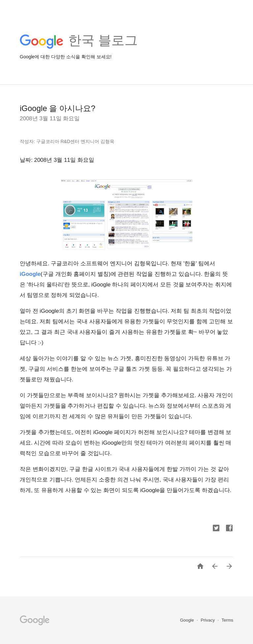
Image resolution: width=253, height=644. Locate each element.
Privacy (208, 620)
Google (188, 620)
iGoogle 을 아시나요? (57, 108)
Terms (227, 620)
